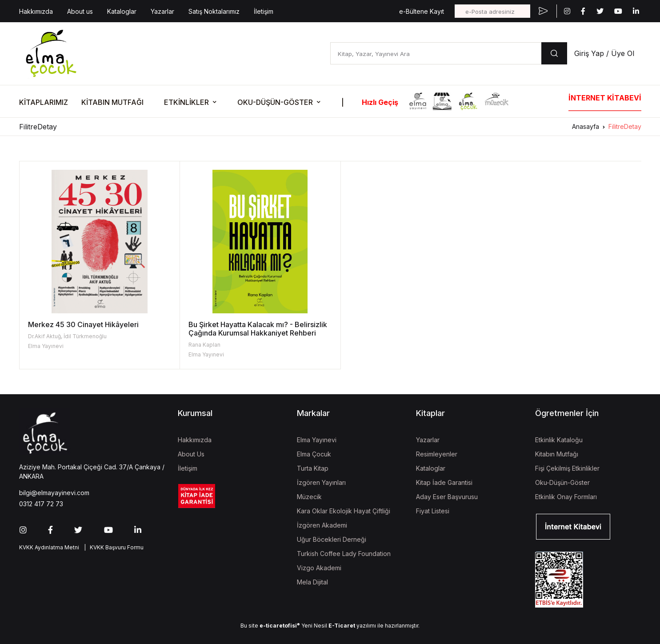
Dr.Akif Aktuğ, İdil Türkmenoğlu (67, 336)
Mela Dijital (312, 582)
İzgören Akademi (322, 525)
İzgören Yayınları (321, 482)
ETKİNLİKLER (186, 102)
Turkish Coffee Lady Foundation (344, 554)
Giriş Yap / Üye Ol (604, 53)
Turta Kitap (313, 468)
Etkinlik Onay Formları (566, 497)
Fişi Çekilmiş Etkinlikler (567, 468)
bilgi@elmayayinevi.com (54, 493)
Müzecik (309, 497)
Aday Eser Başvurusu (447, 497)
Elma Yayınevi (46, 346)
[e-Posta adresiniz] (492, 11)
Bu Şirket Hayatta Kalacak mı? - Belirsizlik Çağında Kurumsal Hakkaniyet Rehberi (250, 333)
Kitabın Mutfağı (557, 454)
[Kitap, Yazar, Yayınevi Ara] (436, 53)
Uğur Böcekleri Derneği (332, 539)
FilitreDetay (625, 126)
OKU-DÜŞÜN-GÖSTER (275, 102)
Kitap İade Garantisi (444, 482)
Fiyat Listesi (433, 511)
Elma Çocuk (314, 454)
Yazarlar (162, 11)
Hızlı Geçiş (380, 102)
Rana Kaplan (199, 345)
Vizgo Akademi (319, 568)
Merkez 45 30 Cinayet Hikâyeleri (83, 324)
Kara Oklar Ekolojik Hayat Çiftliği (344, 511)
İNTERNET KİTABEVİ (605, 98)
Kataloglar (122, 11)
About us (80, 11)
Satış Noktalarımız (214, 11)
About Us (191, 454)
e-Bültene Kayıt (422, 11)
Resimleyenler (437, 454)
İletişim (264, 11)
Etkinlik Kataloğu (559, 440)
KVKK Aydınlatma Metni (49, 547)
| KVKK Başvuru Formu (112, 547)
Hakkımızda (36, 11)
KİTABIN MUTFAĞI (112, 102)
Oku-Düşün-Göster (562, 482)
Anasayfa (586, 126)
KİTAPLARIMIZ (44, 102)
